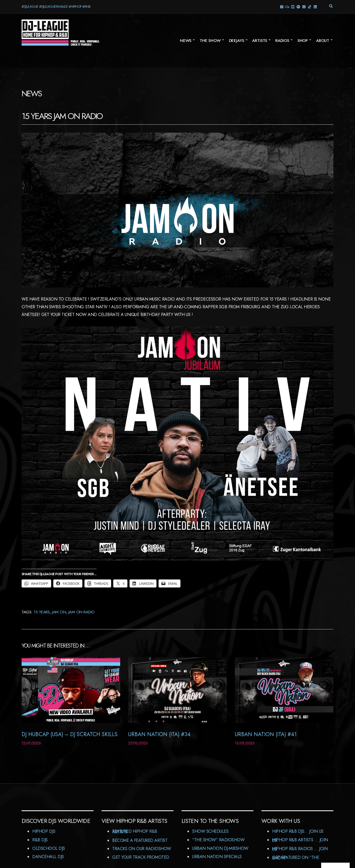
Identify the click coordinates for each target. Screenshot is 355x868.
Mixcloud (287, 7)
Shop (303, 41)
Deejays (237, 41)
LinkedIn (315, 7)
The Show (210, 41)
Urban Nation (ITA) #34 (159, 734)
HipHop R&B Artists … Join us (300, 840)
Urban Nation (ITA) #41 (266, 734)
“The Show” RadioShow (218, 840)
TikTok (309, 7)
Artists (260, 41)
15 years (42, 612)
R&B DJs (40, 840)
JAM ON (59, 612)
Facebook (304, 7)
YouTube (293, 7)
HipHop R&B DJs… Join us (298, 831)
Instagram (281, 7)
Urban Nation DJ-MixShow (220, 848)
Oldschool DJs (49, 848)
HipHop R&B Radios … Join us (300, 849)
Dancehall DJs (48, 857)
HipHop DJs (44, 831)
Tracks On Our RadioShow (142, 849)
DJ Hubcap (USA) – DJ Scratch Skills (70, 734)
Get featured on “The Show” (296, 858)
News (186, 41)
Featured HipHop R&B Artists (135, 832)
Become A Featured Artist (140, 840)
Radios (282, 41)
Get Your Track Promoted (141, 857)
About (323, 41)
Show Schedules (210, 831)
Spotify (298, 7)
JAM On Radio (82, 612)
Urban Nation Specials (217, 857)
